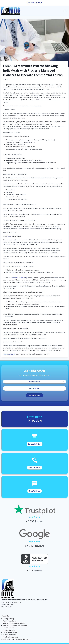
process (9, 236)
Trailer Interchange (10, 632)
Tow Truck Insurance (10, 637)
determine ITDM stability (19, 278)
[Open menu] (65, 11)
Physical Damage (9, 630)
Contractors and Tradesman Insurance (16, 639)
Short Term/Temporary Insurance (15, 626)
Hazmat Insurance (9, 635)
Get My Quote (34, 395)
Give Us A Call (34, 468)
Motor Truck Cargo (10, 621)
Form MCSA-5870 (9, 354)
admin (6, 79)
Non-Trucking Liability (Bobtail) (14, 623)
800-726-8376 (36, 3)
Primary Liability (8, 619)
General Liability (8, 628)
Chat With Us (34, 491)
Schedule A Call (34, 444)
